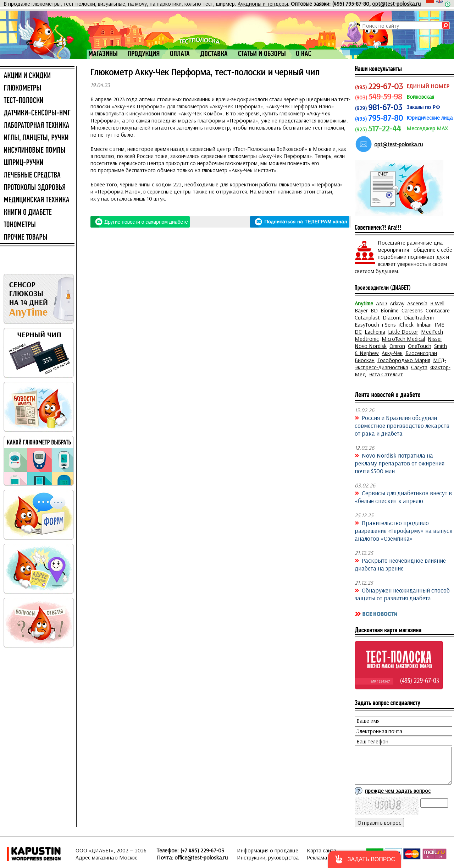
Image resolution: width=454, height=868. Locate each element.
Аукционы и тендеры (263, 4)
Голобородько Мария (404, 360)
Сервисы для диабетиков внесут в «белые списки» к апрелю (403, 497)
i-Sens (389, 324)
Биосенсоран (421, 353)
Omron (397, 346)
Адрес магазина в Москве (107, 857)
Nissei (435, 339)
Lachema (375, 332)
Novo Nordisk (371, 346)
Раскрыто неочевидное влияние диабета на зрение (400, 564)
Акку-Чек (392, 353)
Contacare (438, 310)
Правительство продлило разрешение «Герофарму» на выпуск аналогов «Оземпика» (404, 530)
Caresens (412, 310)
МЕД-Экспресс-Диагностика (400, 364)
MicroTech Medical (403, 339)
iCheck (406, 324)
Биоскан (365, 360)
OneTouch (420, 346)
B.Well (437, 303)
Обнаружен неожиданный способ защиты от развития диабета (402, 594)
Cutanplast (367, 317)
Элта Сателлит (386, 374)
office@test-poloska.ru (201, 857)
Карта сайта (322, 850)
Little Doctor (403, 332)
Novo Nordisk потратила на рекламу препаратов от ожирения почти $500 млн (400, 463)
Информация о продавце (268, 850)
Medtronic (367, 339)
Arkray (397, 303)
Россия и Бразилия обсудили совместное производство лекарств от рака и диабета (402, 425)
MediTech (432, 332)
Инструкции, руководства (268, 857)
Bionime (390, 310)
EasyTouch (367, 324)
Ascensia (417, 303)
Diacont (392, 317)
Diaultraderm (419, 317)
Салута (419, 367)
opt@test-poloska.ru (396, 4)
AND (381, 303)
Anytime (364, 303)
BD (374, 310)
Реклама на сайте (328, 857)
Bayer (361, 310)
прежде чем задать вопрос (398, 791)
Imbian (424, 324)
